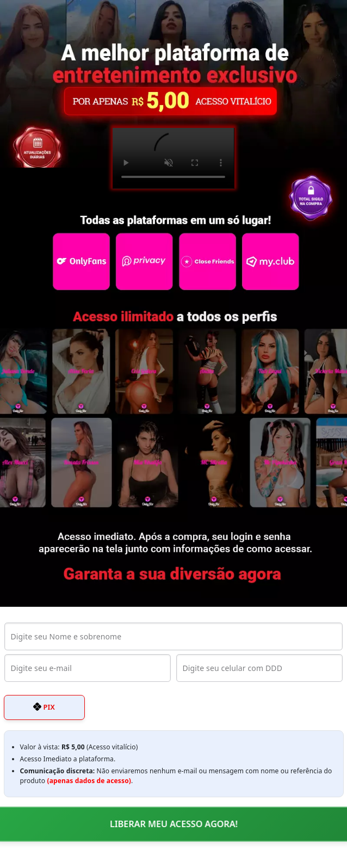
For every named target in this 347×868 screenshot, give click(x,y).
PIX (44, 707)
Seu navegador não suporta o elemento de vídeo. (173, 158)
